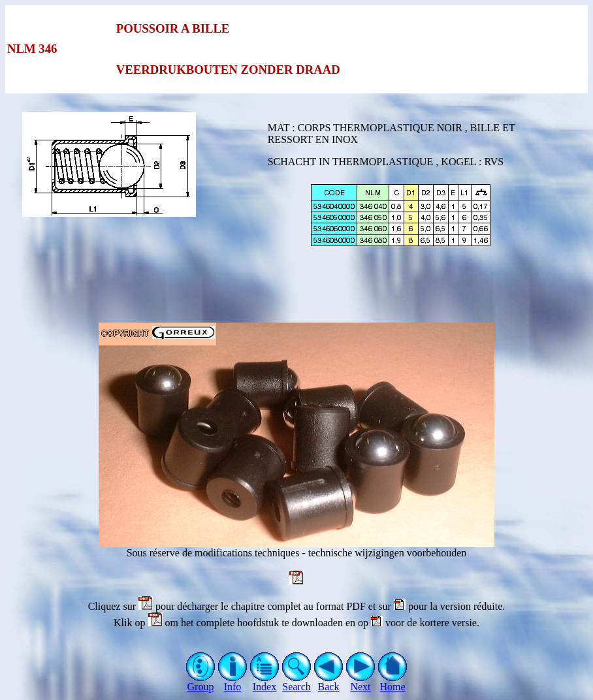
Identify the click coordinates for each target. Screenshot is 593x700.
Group (201, 682)
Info (233, 682)
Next (361, 682)
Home (393, 682)
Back (329, 682)
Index (265, 682)
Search (297, 682)
